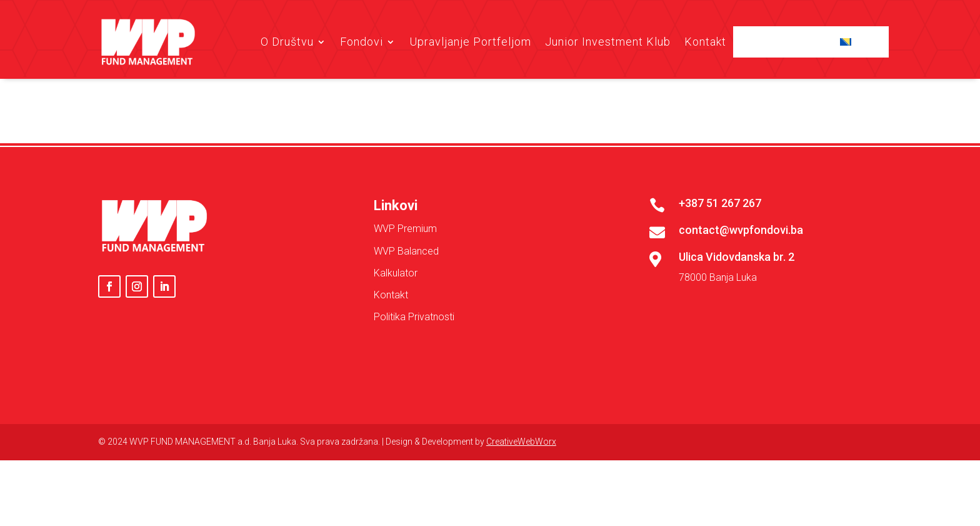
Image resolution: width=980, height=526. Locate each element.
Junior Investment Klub (608, 42)
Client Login (788, 42)
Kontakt (705, 42)
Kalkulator (396, 350)
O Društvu (287, 42)
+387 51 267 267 (720, 280)
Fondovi (362, 42)
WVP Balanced (406, 328)
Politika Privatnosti (414, 394)
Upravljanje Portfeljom (470, 42)
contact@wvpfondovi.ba (741, 307)
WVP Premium (405, 306)
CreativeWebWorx (521, 518)
